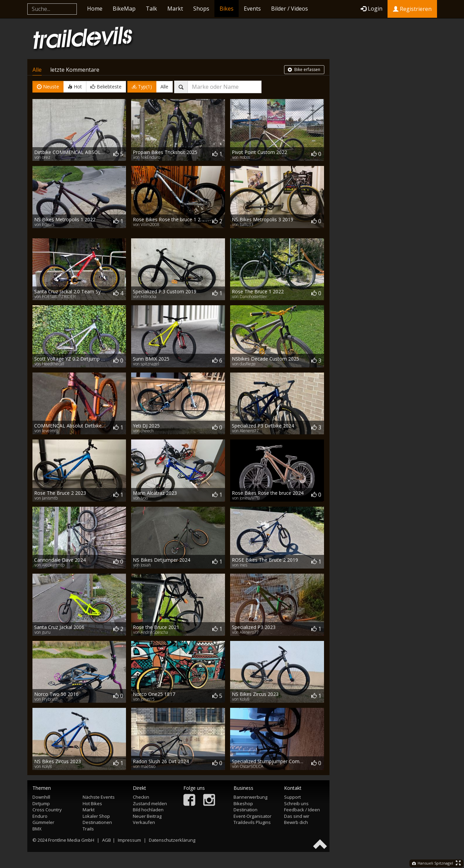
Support (292, 797)
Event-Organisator (252, 816)
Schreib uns (296, 803)
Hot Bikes (92, 803)
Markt (175, 9)
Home (95, 9)
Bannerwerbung (250, 797)
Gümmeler (43, 822)
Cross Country (47, 810)
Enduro (40, 816)
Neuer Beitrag (147, 816)
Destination (245, 810)
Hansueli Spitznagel (433, 863)
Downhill (41, 797)
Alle (37, 70)
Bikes (227, 9)
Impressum (129, 840)
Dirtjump (41, 803)
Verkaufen (144, 822)
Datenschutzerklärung (172, 840)
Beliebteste (106, 87)
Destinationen (97, 822)
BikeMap (124, 9)
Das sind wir (297, 816)
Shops (201, 9)
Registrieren (412, 9)
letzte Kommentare (75, 70)
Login (371, 9)
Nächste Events (99, 797)
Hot (75, 87)
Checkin (141, 797)
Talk (151, 9)
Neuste (48, 87)
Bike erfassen (304, 69)
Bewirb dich (296, 822)
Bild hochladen (148, 810)
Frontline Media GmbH (71, 840)
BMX (37, 829)
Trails (88, 829)
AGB (107, 840)
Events (252, 9)
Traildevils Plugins (252, 822)
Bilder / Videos (290, 9)
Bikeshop (243, 803)
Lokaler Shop (96, 816)
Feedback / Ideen (302, 810)
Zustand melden (150, 803)
